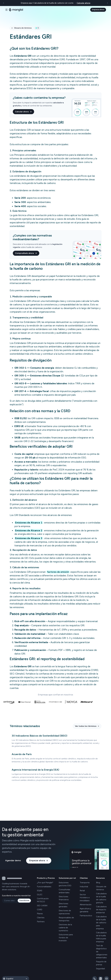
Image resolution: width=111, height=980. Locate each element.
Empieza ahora (98, 10)
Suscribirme (24, 900)
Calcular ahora (23, 112)
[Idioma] (18, 979)
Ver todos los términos (87, 726)
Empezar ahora (39, 860)
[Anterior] (3, 3)
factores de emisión (58, 572)
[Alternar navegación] (6, 10)
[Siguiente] (108, 3)
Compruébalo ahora (26, 253)
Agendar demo (13, 860)
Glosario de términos (21, 28)
